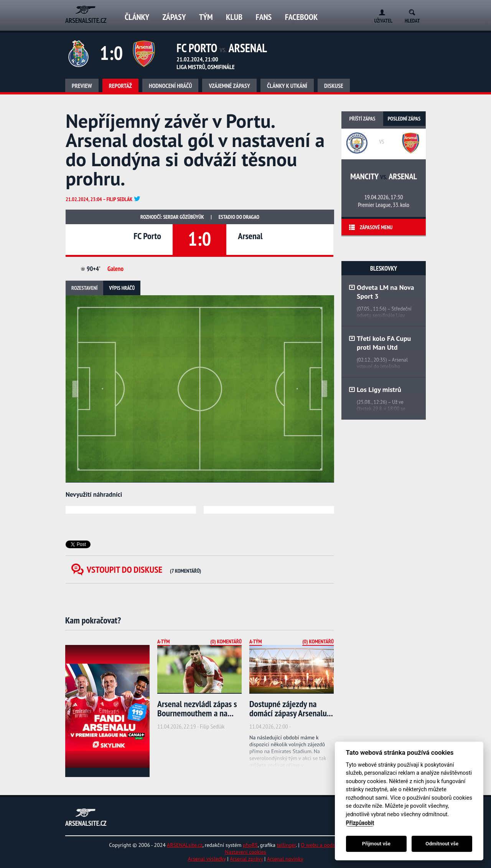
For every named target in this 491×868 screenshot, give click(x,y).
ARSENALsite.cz (185, 845)
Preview (82, 86)
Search (414, 11)
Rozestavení (84, 288)
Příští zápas (362, 119)
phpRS (250, 845)
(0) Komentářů (226, 641)
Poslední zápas (404, 119)
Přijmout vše (376, 844)
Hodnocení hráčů (171, 86)
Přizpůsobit (360, 823)
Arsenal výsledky (207, 859)
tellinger (287, 845)
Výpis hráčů (122, 288)
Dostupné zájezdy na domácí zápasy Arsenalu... (291, 708)
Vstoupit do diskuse (144, 570)
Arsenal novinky (285, 859)
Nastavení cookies (245, 852)
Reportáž (120, 86)
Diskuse (334, 86)
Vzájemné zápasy (229, 86)
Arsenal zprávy (246, 859)
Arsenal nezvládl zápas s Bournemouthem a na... (197, 708)
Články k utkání (287, 86)
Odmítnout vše (442, 844)
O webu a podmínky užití (329, 845)
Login (380, 11)
